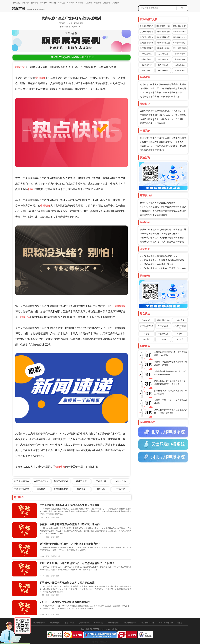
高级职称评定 (180, 70)
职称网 (180, 334)
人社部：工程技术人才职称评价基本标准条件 (65, 602)
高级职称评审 (180, 59)
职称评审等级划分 (180, 43)
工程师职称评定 (22, 489)
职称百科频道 (40, 9)
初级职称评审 (180, 54)
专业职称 (40, 78)
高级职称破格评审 (130, 623)
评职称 (29, 9)
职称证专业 (180, 320)
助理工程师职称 (22, 481)
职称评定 (20, 67)
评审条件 (25, 3)
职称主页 (16, 3)
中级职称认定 (163, 59)
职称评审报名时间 (163, 37)
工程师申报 (101, 481)
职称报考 (81, 489)
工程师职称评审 (61, 489)
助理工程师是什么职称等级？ (154, 123)
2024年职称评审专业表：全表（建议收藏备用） (162, 93)
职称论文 (62, 3)
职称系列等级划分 (147, 48)
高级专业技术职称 (163, 320)
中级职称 (98, 3)
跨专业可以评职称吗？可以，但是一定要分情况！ (163, 242)
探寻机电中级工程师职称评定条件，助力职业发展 (67, 583)
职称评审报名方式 (180, 37)
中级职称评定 (163, 70)
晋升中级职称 (147, 65)
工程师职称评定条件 (180, 327)
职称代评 (121, 489)
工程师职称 (119, 306)
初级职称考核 (147, 54)
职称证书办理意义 (147, 37)
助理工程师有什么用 (166, 623)
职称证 (32, 189)
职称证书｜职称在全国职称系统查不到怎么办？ (162, 142)
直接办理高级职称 (180, 48)
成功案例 (116, 3)
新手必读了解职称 (147, 26)
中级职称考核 (147, 59)
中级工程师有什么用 (147, 623)
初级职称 (89, 3)
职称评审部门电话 (163, 26)
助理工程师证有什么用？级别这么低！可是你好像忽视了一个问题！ (77, 563)
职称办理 (101, 489)
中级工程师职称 (41, 481)
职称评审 (25, 317)
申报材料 (52, 3)
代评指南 (34, 3)
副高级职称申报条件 (147, 327)
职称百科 (80, 3)
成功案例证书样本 (147, 43)
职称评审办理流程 (163, 32)
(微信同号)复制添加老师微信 (71, 57)
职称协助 (147, 339)
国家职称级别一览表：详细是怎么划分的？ (160, 234)
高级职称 (107, 3)
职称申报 (60, 467)
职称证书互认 (180, 65)
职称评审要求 (99, 623)
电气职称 (180, 339)
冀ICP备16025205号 (100, 642)
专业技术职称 (163, 334)
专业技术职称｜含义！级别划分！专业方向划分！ (163, 119)
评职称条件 (147, 320)
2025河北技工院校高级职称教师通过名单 (159, 256)
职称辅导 (43, 3)
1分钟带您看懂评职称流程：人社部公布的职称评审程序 (70, 544)
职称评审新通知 (114, 623)
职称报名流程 (163, 326)
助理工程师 (81, 481)
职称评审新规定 (84, 623)
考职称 (147, 334)
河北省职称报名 (55, 623)
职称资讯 (71, 3)
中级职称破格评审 (39, 623)
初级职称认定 (163, 54)
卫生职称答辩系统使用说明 (152, 150)
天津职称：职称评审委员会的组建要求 (158, 203)
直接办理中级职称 (163, 48)
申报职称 (45, 206)
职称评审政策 (70, 623)
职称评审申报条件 (147, 32)
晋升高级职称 (163, 65)
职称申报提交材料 (180, 26)
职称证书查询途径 (180, 32)
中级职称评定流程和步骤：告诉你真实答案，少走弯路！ (71, 505)
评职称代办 (121, 481)
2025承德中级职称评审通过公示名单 (157, 264)
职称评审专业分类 (163, 43)
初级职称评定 (147, 70)
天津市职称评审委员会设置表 (154, 215)
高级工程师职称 (61, 481)
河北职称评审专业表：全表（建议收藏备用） (161, 97)
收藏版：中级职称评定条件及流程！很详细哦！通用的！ (71, 524)
